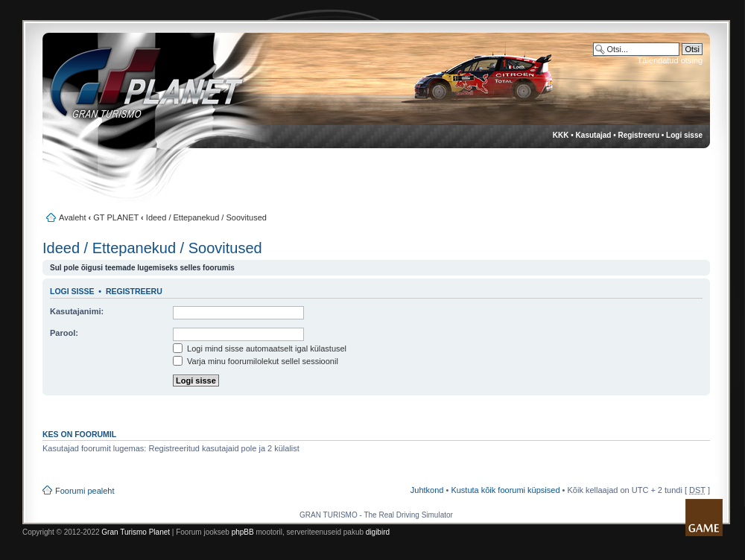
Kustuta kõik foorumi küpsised (505, 490)
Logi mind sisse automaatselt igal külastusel (260, 349)
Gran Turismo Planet (136, 532)
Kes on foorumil (79, 434)
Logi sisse (684, 135)
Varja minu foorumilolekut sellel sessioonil (256, 361)
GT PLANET (116, 217)
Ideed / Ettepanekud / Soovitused (206, 217)
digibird (378, 532)
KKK (561, 135)
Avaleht (73, 217)
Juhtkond (427, 490)
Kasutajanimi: (77, 311)
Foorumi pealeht (85, 491)
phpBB (243, 532)
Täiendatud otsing (670, 60)
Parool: (64, 333)
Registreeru (638, 135)
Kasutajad (594, 135)
